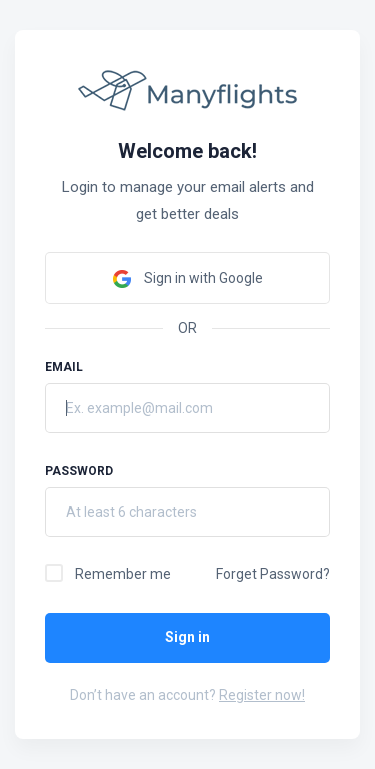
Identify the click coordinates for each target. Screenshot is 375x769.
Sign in (187, 637)
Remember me (123, 574)
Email (64, 367)
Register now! (262, 695)
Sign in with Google (188, 279)
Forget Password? (273, 574)
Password (79, 471)
